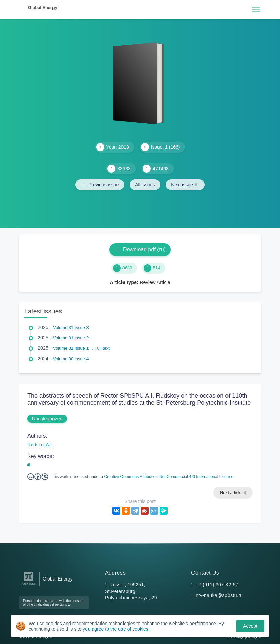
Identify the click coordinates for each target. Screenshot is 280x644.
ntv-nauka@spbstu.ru (219, 595)
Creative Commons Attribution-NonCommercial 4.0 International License (169, 477)
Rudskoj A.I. (40, 445)
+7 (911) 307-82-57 (217, 585)
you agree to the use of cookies (116, 629)
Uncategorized (47, 419)
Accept (250, 626)
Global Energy (43, 8)
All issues (145, 185)
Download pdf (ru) (140, 249)
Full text (101, 348)
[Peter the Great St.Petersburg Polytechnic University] (28, 585)
